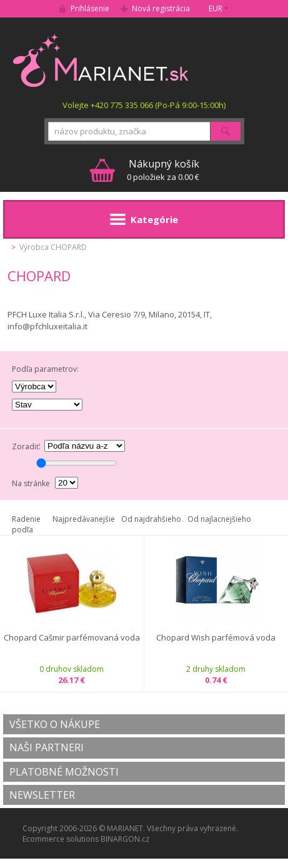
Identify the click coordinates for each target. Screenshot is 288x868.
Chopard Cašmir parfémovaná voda (72, 638)
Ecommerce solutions (61, 839)
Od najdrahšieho (151, 519)
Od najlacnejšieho (219, 519)
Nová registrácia (161, 8)
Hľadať (226, 131)
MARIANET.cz (102, 60)
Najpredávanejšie (84, 519)
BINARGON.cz (125, 839)
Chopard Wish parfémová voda (216, 638)
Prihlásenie (90, 8)
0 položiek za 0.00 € (163, 170)
